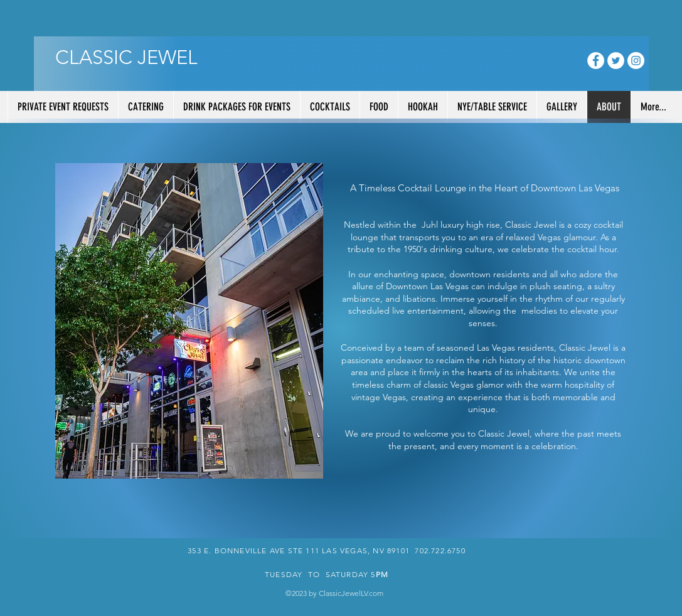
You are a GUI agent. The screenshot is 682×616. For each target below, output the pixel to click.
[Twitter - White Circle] (616, 61)
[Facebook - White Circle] (596, 61)
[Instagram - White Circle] (636, 61)
